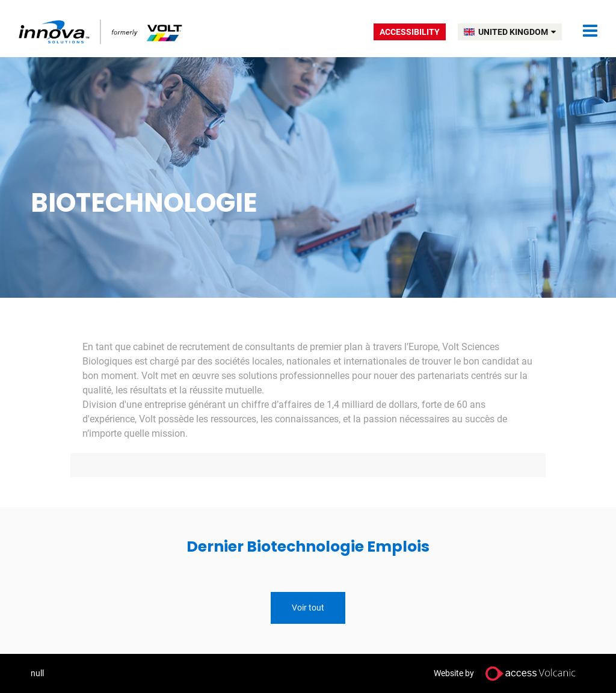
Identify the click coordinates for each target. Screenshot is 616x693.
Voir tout (308, 608)
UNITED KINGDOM (517, 32)
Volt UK (101, 32)
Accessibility (410, 32)
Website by (510, 673)
